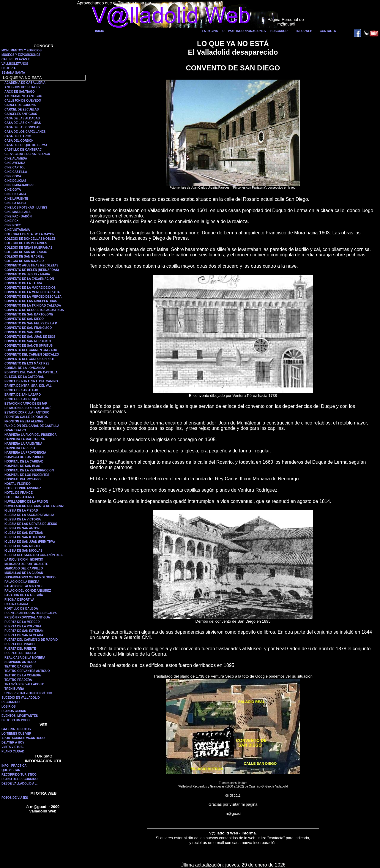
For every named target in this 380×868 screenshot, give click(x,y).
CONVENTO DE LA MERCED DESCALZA (33, 297)
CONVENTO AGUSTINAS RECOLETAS (31, 265)
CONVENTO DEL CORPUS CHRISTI (29, 359)
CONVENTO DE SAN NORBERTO (28, 341)
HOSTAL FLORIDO (18, 484)
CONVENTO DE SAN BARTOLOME (29, 314)
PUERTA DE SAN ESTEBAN (24, 631)
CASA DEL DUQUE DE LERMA (26, 145)
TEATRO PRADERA (18, 680)
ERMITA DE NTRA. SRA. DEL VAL (28, 386)
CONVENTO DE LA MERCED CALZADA (32, 292)
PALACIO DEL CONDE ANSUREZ (28, 591)
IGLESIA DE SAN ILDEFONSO (25, 537)
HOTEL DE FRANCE (19, 493)
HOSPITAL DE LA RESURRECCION (29, 470)
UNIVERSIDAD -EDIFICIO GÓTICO (28, 693)
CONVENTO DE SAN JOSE (23, 332)
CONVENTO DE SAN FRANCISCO (28, 328)
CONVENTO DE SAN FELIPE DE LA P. (31, 323)
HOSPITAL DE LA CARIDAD (24, 461)
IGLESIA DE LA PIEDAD (21, 510)
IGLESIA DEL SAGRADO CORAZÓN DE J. (34, 555)
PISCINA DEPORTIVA (19, 600)
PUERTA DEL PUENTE (20, 649)
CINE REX (11, 221)
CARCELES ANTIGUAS (21, 114)
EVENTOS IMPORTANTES (20, 716)
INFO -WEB (304, 31)
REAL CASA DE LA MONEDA (25, 658)
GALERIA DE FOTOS (16, 729)
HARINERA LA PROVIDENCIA (25, 453)
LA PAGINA (210, 31)
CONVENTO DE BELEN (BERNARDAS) (32, 270)
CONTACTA (328, 31)
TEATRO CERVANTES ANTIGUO (27, 671)
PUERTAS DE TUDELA (20, 653)
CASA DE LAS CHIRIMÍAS (23, 123)
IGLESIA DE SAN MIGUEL (23, 546)
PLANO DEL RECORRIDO (20, 779)
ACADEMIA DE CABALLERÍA (25, 83)
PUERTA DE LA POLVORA (23, 626)
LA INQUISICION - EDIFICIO (24, 560)
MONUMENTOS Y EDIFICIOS (22, 50)
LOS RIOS (9, 707)
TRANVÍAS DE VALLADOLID (24, 684)
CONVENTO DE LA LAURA (23, 283)
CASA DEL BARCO (18, 136)
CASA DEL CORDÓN (19, 141)
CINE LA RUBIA (15, 203)
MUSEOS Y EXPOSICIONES (21, 55)
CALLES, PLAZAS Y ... (17, 59)
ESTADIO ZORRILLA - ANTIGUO (27, 412)
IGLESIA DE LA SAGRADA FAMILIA (29, 515)
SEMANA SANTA (13, 73)
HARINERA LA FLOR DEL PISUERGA (31, 435)
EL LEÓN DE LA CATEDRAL (24, 377)
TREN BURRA (14, 689)
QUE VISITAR (11, 770)
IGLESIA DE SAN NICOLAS (23, 551)
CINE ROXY (13, 225)
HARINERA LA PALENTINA (23, 444)
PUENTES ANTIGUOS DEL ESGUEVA (31, 613)
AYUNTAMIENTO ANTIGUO (23, 96)
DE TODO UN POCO (16, 720)
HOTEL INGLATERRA (19, 497)
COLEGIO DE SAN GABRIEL (24, 257)
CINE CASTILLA (16, 172)
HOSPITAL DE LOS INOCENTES (27, 475)
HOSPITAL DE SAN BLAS (22, 466)
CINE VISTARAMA (17, 230)
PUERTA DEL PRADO (20, 644)
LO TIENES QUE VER (16, 734)
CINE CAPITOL (15, 167)
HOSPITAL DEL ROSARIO (23, 479)
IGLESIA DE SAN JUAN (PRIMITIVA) (30, 542)
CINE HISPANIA (15, 194)
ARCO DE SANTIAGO (20, 92)
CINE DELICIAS (15, 181)
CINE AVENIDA (15, 163)
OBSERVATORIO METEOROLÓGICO (30, 577)
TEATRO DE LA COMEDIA (23, 675)
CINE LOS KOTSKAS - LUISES (26, 207)
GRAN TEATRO (15, 430)
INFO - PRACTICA (14, 766)
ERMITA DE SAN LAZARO (23, 395)
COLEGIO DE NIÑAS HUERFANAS (29, 248)
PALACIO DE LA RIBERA (22, 582)
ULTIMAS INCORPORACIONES (244, 31)
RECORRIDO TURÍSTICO (19, 775)
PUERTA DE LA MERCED (22, 622)
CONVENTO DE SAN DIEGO (24, 319)
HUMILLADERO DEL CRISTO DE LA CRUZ (34, 506)
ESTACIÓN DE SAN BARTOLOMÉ (28, 408)
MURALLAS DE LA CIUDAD (24, 573)
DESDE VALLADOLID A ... (19, 783)
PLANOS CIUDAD (14, 711)
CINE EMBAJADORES (20, 185)
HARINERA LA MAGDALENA (25, 439)
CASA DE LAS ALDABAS (22, 118)
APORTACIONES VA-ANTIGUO (23, 738)
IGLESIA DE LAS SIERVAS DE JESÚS (31, 524)
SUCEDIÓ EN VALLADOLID (21, 698)
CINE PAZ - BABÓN (18, 216)
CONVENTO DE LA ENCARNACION (29, 279)
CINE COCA (13, 176)
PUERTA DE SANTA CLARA (24, 635)
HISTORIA (9, 68)
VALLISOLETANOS (15, 64)
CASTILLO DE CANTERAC (23, 150)
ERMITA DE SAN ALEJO (21, 390)
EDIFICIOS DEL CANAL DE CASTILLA (31, 372)
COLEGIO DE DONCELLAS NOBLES (30, 239)
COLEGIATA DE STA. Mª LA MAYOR (29, 234)
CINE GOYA (13, 190)
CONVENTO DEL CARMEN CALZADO (31, 350)
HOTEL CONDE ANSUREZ (23, 488)
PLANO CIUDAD (13, 751)
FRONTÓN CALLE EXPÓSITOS (26, 417)
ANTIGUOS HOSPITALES (22, 87)
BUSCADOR (279, 31)
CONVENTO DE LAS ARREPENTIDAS (31, 301)
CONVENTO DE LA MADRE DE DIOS (30, 288)
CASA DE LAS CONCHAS (22, 127)
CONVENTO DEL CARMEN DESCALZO (32, 355)
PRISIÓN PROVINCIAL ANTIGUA (27, 617)
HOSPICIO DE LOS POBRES (24, 457)
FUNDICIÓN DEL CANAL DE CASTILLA (32, 426)
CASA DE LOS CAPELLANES (25, 132)
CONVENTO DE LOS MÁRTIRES (27, 363)
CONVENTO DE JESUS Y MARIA (27, 274)
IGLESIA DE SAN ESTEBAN (24, 533)
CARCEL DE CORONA (20, 105)
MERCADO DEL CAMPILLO (24, 568)
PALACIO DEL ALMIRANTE (23, 586)
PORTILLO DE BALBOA (21, 609)
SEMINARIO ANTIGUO (20, 662)
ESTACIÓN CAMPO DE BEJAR (26, 404)
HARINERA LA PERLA (20, 448)
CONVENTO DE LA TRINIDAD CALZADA (33, 306)
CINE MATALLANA (18, 212)
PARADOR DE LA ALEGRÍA (24, 595)
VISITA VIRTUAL (13, 747)
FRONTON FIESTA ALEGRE (24, 421)
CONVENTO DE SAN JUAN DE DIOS (30, 337)
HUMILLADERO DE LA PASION (26, 502)
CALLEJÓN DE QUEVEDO (23, 101)
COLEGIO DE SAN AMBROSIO (26, 252)
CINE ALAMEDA (16, 158)
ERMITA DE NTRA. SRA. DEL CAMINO (31, 381)
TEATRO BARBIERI (18, 666)
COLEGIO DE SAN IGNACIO (24, 261)
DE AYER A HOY (13, 742)
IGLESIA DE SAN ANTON (22, 528)
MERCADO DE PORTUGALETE (26, 564)
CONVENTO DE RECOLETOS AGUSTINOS (34, 310)
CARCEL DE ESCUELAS (22, 109)
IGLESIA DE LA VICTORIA (23, 519)
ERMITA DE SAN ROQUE (22, 399)
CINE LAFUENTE (16, 199)
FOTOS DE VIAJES (15, 798)
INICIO (100, 31)
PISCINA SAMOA (16, 604)
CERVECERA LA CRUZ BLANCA (27, 154)
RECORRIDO (11, 702)
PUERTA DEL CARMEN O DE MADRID (31, 640)
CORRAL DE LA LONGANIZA (25, 368)
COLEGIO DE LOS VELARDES (26, 243)
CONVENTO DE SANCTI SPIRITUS (29, 346)
